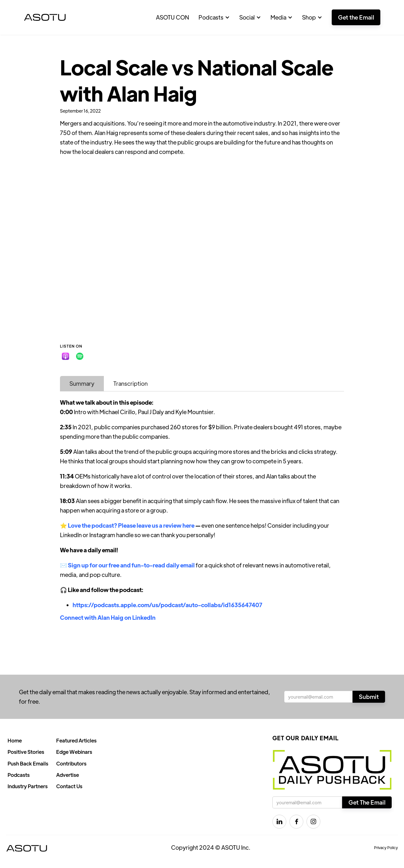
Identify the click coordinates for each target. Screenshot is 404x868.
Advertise (68, 775)
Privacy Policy (386, 847)
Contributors (71, 763)
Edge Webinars (74, 752)
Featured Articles (76, 740)
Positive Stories (26, 752)
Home (15, 740)
